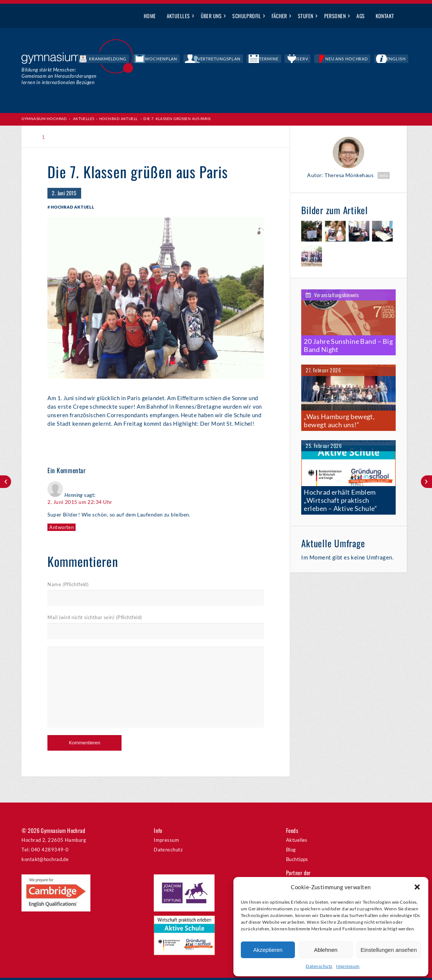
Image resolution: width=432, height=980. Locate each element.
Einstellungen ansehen (389, 950)
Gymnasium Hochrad (44, 119)
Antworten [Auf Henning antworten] (62, 529)
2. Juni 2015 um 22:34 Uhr (80, 504)
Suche (405, 16)
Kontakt (385, 16)
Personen (335, 16)
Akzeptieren (268, 950)
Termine (306, 59)
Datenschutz (319, 966)
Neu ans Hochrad (364, 59)
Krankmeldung (183, 59)
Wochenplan (224, 59)
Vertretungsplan (268, 59)
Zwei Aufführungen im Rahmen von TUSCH (6, 482)
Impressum (348, 966)
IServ (329, 59)
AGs (360, 16)
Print (64, 137)
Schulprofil (247, 16)
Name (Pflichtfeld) (68, 586)
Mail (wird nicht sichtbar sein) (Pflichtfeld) (95, 620)
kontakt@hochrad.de (45, 861)
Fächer (279, 16)
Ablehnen (325, 950)
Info (384, 175)
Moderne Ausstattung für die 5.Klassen (426, 482)
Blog (291, 852)
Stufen (306, 16)
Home (150, 16)
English (402, 59)
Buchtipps (297, 861)
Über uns (211, 16)
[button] (417, 887)
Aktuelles (178, 16)
